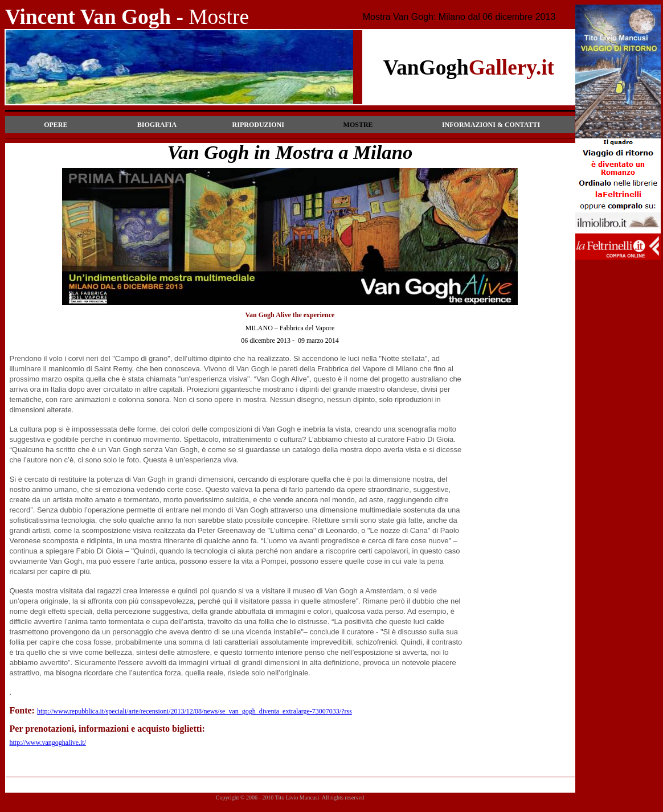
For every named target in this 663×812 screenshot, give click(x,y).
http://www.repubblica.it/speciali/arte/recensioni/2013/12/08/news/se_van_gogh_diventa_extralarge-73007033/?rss (195, 711)
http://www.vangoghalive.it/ (48, 743)
